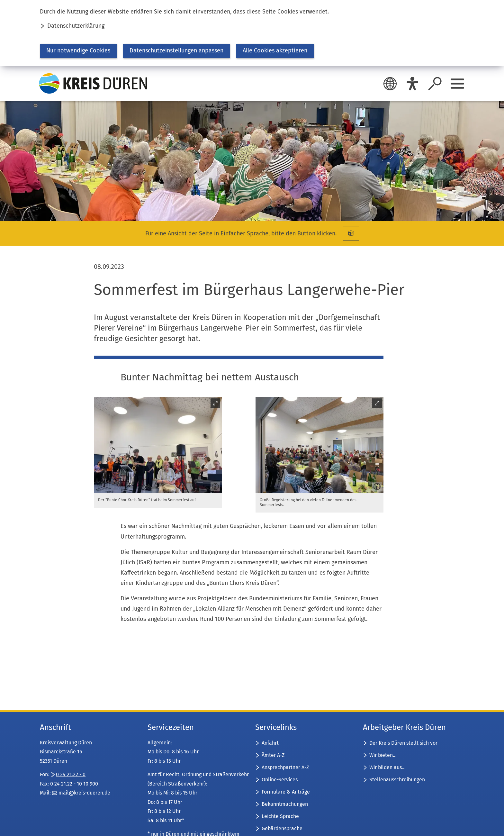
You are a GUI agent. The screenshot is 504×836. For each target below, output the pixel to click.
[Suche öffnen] (435, 84)
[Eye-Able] (412, 84)
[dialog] (252, 33)
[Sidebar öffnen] (457, 84)
